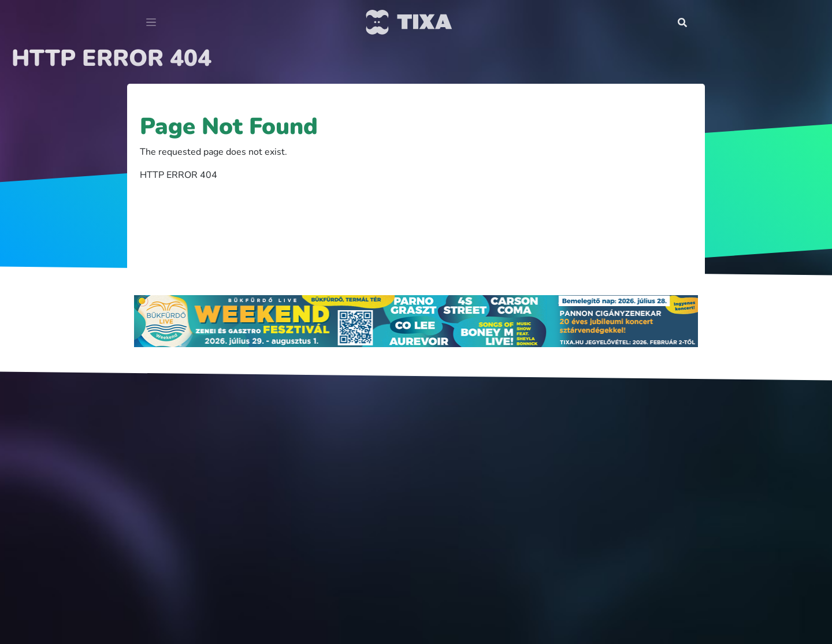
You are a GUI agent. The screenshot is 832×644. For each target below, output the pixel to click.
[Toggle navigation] (151, 23)
